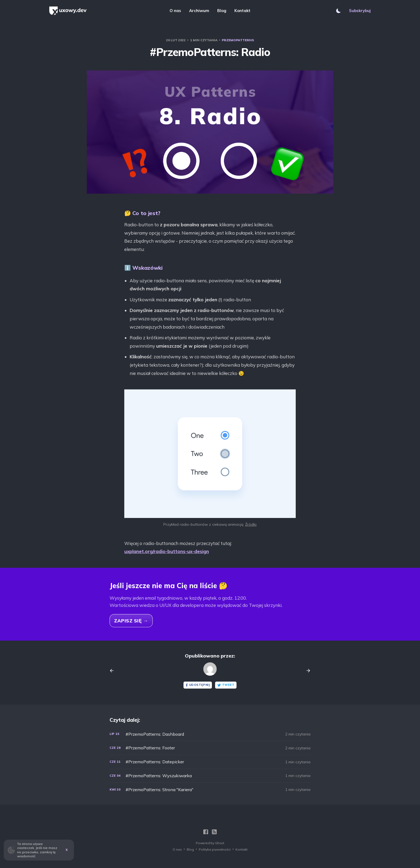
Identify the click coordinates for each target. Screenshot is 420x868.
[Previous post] (114, 671)
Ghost (220, 843)
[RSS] (214, 832)
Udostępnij (197, 685)
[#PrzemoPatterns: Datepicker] (210, 762)
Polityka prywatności (215, 849)
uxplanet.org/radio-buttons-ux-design (167, 551)
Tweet (226, 685)
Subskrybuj (360, 11)
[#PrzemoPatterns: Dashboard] (210, 734)
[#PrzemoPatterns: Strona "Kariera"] (210, 790)
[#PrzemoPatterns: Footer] (210, 748)
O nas (175, 11)
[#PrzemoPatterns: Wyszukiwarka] (210, 776)
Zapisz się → (131, 621)
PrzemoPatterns (238, 40)
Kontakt (242, 11)
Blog (222, 11)
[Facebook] (206, 832)
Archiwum (199, 11)
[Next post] (306, 671)
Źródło (251, 524)
